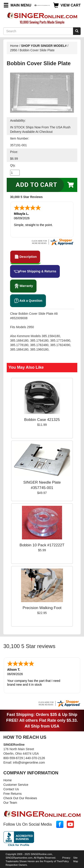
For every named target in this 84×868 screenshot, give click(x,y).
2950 (14, 50)
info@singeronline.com (29, 762)
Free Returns (13, 794)
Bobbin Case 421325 (42, 420)
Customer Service (16, 785)
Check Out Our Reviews (20, 798)
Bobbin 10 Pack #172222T (42, 545)
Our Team (10, 803)
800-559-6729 (13, 758)
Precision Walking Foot (42, 608)
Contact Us (11, 789)
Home (14, 46)
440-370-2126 (35, 758)
